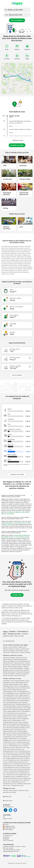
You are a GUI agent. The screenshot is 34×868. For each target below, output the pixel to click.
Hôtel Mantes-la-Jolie (8, 681)
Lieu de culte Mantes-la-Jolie (19, 717)
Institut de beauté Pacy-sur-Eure (23, 764)
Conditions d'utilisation (9, 846)
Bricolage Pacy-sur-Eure (17, 786)
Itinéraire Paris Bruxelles (9, 672)
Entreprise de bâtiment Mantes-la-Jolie (13, 684)
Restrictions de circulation (10, 792)
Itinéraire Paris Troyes (20, 676)
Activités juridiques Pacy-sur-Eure (15, 758)
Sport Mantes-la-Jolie (12, 697)
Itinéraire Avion (15, 653)
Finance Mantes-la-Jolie (13, 713)
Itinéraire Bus (6, 653)
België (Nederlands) (9, 828)
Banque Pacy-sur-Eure (12, 753)
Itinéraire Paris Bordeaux (9, 661)
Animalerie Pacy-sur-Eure (9, 784)
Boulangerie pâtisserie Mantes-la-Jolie (16, 708)
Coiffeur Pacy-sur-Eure (10, 742)
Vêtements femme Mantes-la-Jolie (12, 719)
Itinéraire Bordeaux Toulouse (15, 667)
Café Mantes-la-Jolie (22, 715)
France (6, 825)
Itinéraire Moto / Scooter (22, 651)
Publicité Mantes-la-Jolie (18, 720)
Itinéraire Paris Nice (17, 665)
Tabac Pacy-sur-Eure (25, 767)
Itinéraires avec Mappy (9, 658)
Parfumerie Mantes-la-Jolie (10, 731)
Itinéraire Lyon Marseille (22, 674)
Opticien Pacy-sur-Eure (22, 766)
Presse (5, 840)
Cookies (23, 846)
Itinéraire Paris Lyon (8, 659)
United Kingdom (8, 830)
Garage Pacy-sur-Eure (9, 737)
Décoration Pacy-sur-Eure (13, 773)
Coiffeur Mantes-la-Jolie (13, 688)
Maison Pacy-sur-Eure (22, 737)
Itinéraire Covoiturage (9, 651)
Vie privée (18, 846)
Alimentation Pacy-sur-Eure (18, 782)
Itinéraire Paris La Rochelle (22, 670)
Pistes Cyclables (13, 791)
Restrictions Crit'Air (23, 791)
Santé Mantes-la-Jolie (25, 693)
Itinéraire (5, 647)
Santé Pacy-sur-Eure (21, 748)
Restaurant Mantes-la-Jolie (22, 681)
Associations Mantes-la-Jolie (11, 695)
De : (14, 10)
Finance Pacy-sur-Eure (12, 775)
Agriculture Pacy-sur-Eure (10, 769)
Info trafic (6, 791)
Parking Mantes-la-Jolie (12, 693)
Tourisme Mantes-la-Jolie (13, 726)
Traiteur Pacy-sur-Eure (17, 780)
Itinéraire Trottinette (25, 653)
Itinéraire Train (25, 649)
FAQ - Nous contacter (8, 848)
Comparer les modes (17, 474)
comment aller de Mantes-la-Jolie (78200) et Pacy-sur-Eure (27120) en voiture (16, 536)
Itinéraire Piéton (13, 647)
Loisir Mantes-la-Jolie (20, 730)
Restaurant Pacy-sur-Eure (24, 735)
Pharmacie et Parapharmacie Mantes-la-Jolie (18, 728)
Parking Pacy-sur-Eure (9, 776)
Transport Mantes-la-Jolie (10, 692)
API (4, 817)
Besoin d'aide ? (8, 801)
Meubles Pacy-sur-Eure (25, 775)
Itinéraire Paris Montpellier (17, 668)
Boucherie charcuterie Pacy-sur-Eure (18, 762)
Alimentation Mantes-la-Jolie (10, 722)
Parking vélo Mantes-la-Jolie (23, 704)
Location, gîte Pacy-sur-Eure (16, 746)
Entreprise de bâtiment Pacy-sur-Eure (12, 739)
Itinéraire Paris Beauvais (23, 672)
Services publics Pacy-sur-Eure (11, 767)
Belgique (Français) (9, 826)
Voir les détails (17, 375)
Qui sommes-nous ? (8, 836)
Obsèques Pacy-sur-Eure (15, 744)
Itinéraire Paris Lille (8, 663)
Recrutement (6, 837)
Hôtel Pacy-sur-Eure (12, 735)
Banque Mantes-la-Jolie (14, 711)
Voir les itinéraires (17, 20)
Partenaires (10, 840)
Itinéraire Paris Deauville (21, 659)
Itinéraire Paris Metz (8, 676)
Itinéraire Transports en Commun (11, 649)
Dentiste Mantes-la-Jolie (13, 701)
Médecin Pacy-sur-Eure (10, 766)
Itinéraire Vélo (22, 647)
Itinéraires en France (21, 658)
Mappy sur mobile (8, 819)
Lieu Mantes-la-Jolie (8, 730)
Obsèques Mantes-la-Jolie (19, 690)
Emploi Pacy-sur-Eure (14, 760)
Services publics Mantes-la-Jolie (12, 706)
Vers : (14, 15)
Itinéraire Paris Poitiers (9, 674)
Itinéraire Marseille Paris (23, 661)
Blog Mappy (6, 839)
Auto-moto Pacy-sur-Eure (24, 740)
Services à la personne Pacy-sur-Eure (13, 778)
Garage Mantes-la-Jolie (9, 683)
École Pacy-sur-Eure (8, 764)
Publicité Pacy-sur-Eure (22, 776)
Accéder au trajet (17, 145)
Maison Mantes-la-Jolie (22, 683)
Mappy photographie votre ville (11, 851)
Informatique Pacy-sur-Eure (18, 755)
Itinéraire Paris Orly (19, 663)
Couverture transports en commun (12, 850)
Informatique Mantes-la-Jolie (14, 702)
